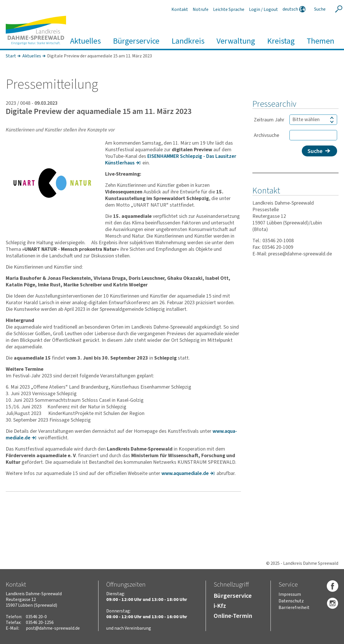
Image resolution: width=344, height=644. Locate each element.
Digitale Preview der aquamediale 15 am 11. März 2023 (99, 56)
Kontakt (180, 9)
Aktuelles (85, 41)
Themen (320, 41)
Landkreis (188, 41)
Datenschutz (291, 601)
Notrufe (201, 9)
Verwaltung (236, 41)
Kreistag (281, 41)
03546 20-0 (36, 617)
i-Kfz (220, 606)
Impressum (290, 594)
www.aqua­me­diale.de (185, 473)
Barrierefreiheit (294, 608)
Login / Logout (263, 9)
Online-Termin (233, 616)
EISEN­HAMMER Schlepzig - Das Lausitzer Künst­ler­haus (171, 160)
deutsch (290, 9)
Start (11, 56)
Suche (315, 151)
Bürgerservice (136, 41)
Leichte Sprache (229, 9)
